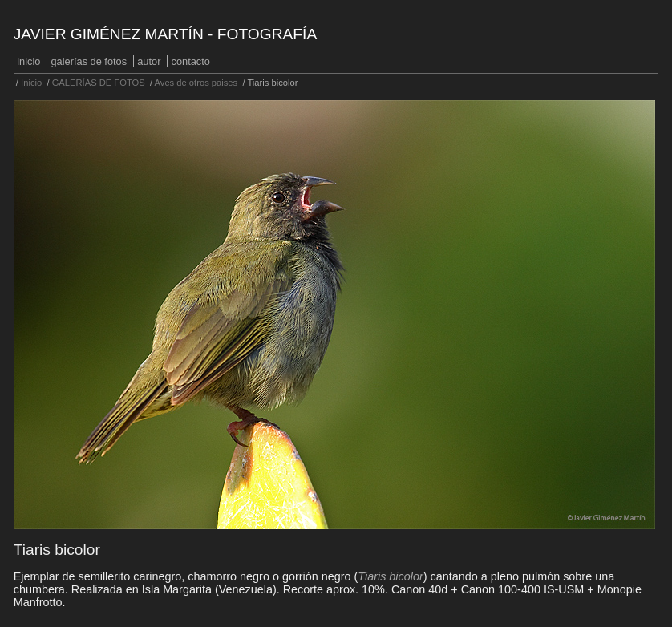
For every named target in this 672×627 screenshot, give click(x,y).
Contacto (191, 61)
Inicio (28, 61)
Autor (149, 61)
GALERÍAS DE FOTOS (89, 61)
